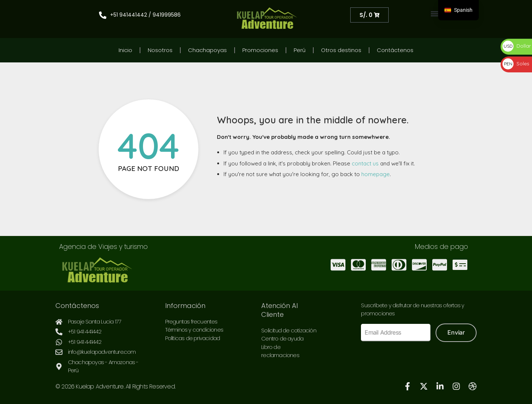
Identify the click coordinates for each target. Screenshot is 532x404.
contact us (365, 163)
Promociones (260, 50)
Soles (516, 64)
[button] (435, 13)
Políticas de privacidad (193, 338)
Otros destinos (341, 50)
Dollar (517, 46)
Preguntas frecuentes (191, 321)
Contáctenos (395, 50)
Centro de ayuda (282, 338)
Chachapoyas (207, 50)
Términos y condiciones (194, 330)
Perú (300, 50)
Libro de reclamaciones (280, 351)
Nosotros (160, 50)
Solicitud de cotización (289, 330)
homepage (376, 174)
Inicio (125, 50)
